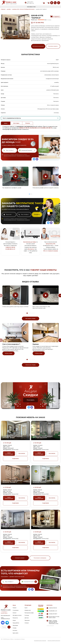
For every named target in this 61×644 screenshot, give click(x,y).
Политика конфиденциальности (54, 641)
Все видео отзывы (30, 318)
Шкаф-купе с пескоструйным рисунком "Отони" (12, 437)
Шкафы (9, 9)
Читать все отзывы (30, 365)
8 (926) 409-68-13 (47, 128)
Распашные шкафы (29, 613)
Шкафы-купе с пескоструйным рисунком (23, 9)
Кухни (26, 608)
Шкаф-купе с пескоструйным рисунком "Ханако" (12, 526)
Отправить (43, 150)
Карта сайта (15, 633)
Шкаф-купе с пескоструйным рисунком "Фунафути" (12, 481)
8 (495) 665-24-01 (35, 128)
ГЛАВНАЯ (3, 9)
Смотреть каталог (20, 558)
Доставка (16, 123)
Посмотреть (31, 400)
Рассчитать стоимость (53, 46)
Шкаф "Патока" (38, 527)
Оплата (28, 123)
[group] (15, 176)
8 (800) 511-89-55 (24, 128)
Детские (27, 618)
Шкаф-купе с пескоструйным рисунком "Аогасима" (43, 437)
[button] (29, 194)
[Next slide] (26, 333)
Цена (6, 123)
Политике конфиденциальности (10, 156)
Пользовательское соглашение (40, 641)
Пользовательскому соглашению (23, 156)
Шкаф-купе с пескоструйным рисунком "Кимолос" (43, 481)
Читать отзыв (8, 353)
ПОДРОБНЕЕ (15, 459)
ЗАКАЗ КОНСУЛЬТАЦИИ (9, 453)
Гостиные (27, 615)
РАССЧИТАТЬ (22, 453)
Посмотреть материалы (40, 558)
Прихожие (27, 620)
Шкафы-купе (28, 610)
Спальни (27, 623)
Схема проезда (50, 626)
